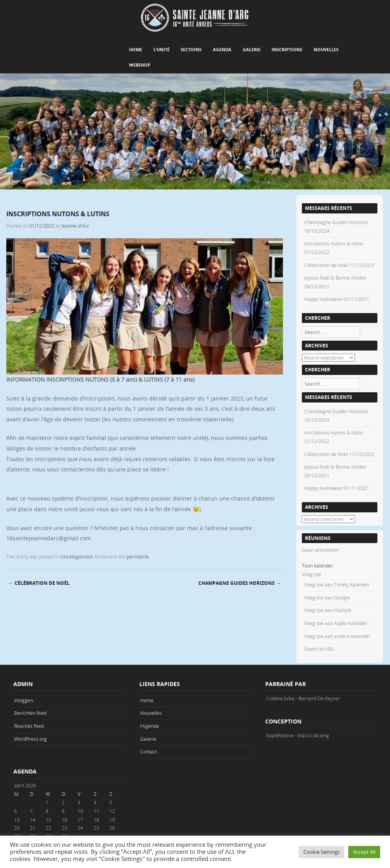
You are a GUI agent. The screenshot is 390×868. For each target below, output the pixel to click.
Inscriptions (287, 49)
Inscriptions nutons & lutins (334, 243)
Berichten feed (30, 713)
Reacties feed (29, 726)
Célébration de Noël (39, 583)
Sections (191, 49)
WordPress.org (30, 739)
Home (136, 49)
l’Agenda (150, 726)
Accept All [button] (364, 852)
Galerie (252, 49)
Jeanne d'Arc (76, 226)
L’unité (162, 49)
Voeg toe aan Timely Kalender (337, 584)
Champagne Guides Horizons (239, 583)
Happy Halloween (323, 299)
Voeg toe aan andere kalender (337, 636)
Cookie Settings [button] (322, 852)
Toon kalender (318, 566)
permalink (138, 556)
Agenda (222, 49)
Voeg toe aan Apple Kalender (336, 623)
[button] (311, 574)
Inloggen (24, 700)
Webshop (140, 65)
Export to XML (319, 649)
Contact (149, 751)
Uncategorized (76, 556)
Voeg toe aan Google (327, 597)
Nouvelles (326, 49)
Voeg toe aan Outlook (328, 610)
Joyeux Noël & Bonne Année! (335, 278)
